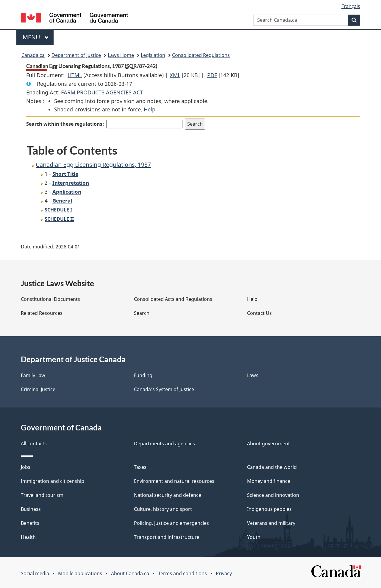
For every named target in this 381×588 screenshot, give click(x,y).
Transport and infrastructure (167, 537)
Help (150, 109)
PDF (212, 75)
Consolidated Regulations (201, 55)
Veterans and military (271, 523)
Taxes (140, 467)
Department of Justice (76, 55)
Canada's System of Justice (164, 389)
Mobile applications (80, 573)
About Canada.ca (130, 573)
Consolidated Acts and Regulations (173, 299)
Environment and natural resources (174, 481)
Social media (35, 573)
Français (351, 6)
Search (142, 313)
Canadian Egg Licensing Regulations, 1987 (93, 165)
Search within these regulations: (65, 124)
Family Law (33, 375)
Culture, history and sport (163, 509)
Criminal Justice (38, 389)
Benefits (30, 523)
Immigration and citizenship (53, 481)
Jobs (26, 467)
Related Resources (42, 313)
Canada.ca (33, 55)
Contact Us (259, 313)
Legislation (153, 55)
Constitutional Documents (50, 299)
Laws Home (121, 55)
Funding (143, 375)
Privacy (224, 573)
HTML (75, 75)
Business (31, 509)
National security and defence (168, 495)
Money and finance (269, 481)
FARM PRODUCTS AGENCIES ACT (102, 92)
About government (268, 444)
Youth (254, 537)
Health (28, 537)
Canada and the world (272, 467)
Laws (253, 375)
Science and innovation (273, 495)
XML (175, 75)
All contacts (34, 444)
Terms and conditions (182, 573)
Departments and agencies (164, 444)
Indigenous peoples (269, 509)
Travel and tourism (42, 495)
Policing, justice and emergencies (171, 523)
